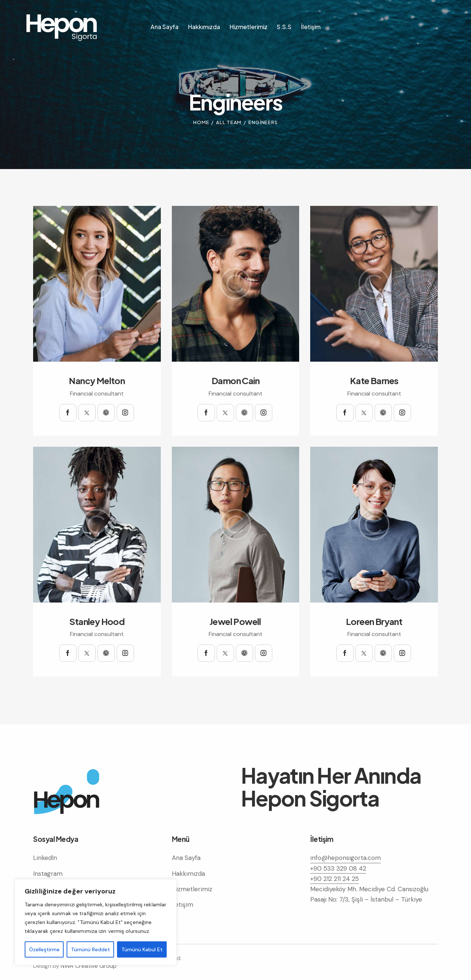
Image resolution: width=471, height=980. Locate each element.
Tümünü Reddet (91, 949)
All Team (229, 122)
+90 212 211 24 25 (334, 879)
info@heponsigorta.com (346, 858)
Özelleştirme (44, 949)
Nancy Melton (97, 381)
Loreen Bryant (374, 621)
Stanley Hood (97, 621)
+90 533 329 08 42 (338, 868)
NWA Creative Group (89, 966)
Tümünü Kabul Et (142, 949)
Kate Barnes (374, 381)
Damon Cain (235, 381)
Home (201, 122)
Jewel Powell (235, 621)
